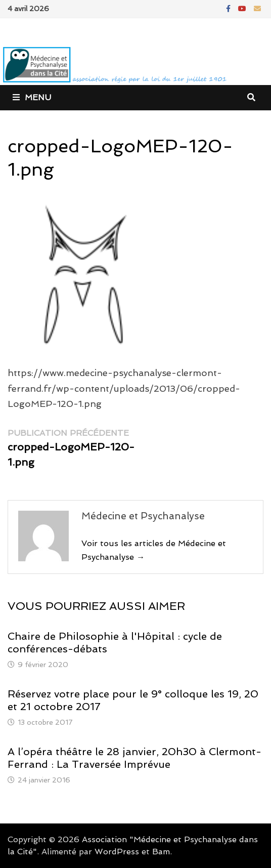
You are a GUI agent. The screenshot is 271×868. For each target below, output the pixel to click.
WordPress (117, 852)
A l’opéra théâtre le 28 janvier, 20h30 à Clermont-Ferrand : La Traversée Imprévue (134, 758)
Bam (161, 852)
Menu (32, 97)
